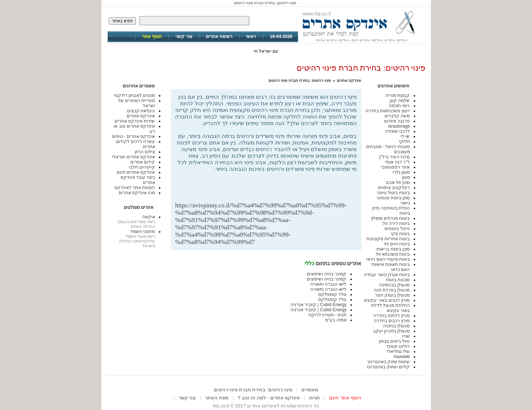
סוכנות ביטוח (398, 280)
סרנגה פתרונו (397, 121)
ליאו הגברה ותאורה (328, 284)
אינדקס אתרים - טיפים (134, 136)
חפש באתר (122, 21)
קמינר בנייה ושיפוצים (327, 274)
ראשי (251, 37)
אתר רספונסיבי (395, 167)
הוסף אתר (152, 37)
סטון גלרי (401, 172)
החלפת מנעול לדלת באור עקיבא (391, 308)
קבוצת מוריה (398, 95)
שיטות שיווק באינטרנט (389, 362)
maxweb (402, 357)
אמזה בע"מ (336, 320)
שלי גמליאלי (398, 351)
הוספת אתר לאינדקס (135, 188)
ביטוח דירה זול (396, 223)
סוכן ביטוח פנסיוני (393, 198)
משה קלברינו (397, 116)
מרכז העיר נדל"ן (395, 157)
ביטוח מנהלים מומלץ (390, 218)
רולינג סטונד (398, 346)
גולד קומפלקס (332, 294)
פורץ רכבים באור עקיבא (387, 300)
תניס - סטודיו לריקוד (327, 315)
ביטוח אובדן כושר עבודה (387, 275)
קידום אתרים (143, 162)
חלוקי (405, 142)
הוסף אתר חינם (345, 398)
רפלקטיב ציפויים (394, 188)
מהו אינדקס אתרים (137, 193)
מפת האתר (217, 398)
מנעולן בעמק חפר (393, 295)
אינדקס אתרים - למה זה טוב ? (269, 398)
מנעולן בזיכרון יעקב (392, 331)
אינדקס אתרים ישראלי (134, 157)
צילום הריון (145, 152)
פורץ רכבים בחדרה (392, 321)
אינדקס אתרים (349, 80)
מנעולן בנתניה (396, 326)
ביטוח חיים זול (397, 244)
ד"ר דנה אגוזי (398, 162)
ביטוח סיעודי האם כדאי (388, 259)
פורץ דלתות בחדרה (392, 316)
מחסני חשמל (143, 232)
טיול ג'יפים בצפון (395, 341)
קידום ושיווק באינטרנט (388, 367)
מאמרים (310, 390)
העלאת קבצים (141, 111)
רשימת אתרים (219, 37)
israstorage (399, 126)
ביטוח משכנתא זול (393, 254)
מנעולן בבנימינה (395, 285)
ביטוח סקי (400, 234)
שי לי (405, 136)
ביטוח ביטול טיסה (393, 193)
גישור (405, 203)
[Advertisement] (271, 190)
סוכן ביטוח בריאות (393, 249)
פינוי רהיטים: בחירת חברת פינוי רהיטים (300, 80)
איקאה (149, 217)
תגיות (315, 398)
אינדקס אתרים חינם (136, 172)
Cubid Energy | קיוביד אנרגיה (319, 305)
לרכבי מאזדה (397, 131)
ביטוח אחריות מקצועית (388, 239)
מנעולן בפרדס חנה (392, 290)
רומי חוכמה (399, 106)
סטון (406, 177)
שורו (406, 336)
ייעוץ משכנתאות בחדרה (388, 111)
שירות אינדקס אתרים (135, 121)
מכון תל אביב (398, 183)
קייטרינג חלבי (142, 167)
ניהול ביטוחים (397, 229)
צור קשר (184, 37)
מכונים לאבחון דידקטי (135, 95)
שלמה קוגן (400, 101)
